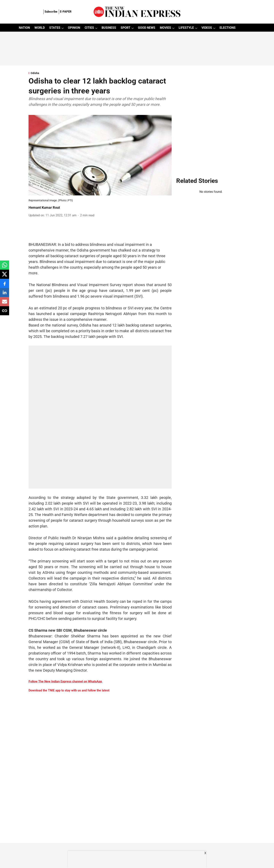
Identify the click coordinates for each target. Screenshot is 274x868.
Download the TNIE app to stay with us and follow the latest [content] (69, 690)
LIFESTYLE (186, 28)
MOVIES (165, 28)
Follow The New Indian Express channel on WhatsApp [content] (65, 681)
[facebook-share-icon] (5, 285)
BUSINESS (109, 28)
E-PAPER (66, 12)
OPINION (74, 28)
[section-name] (100, 73)
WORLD (40, 28)
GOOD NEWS (147, 28)
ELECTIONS (228, 28)
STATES (55, 28)
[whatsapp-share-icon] (5, 267)
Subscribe (51, 12)
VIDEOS (207, 28)
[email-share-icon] (5, 304)
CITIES (89, 28)
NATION (24, 28)
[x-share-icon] (5, 276)
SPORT (125, 28)
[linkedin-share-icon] (5, 294)
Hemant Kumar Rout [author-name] (44, 207)
